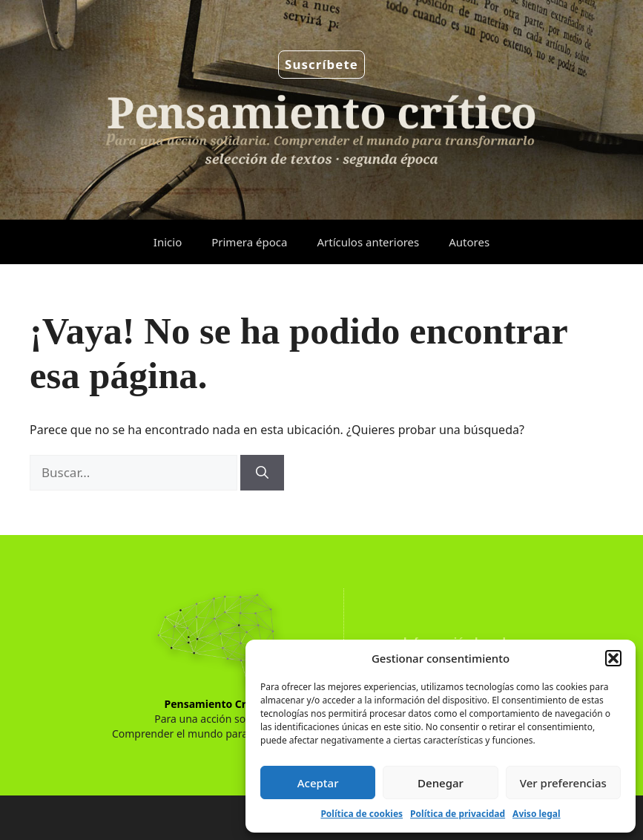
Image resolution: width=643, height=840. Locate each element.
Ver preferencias (563, 783)
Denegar (441, 783)
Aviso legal (536, 814)
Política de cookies (362, 814)
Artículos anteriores (368, 242)
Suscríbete (321, 64)
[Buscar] (262, 473)
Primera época (249, 242)
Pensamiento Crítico (217, 704)
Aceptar (318, 783)
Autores (469, 242)
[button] (613, 658)
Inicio (168, 242)
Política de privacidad (458, 814)
